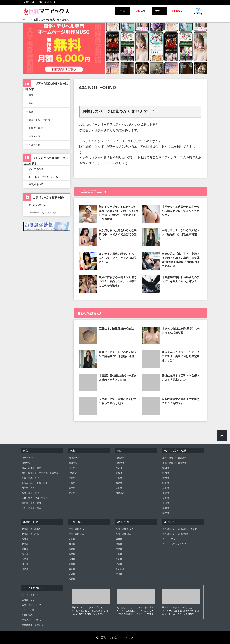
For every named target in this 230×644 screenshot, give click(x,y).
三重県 (166, 488)
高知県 (72, 579)
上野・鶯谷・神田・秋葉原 (35, 498)
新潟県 (166, 478)
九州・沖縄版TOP (124, 529)
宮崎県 (119, 564)
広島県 (72, 539)
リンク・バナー (29, 610)
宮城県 (25, 539)
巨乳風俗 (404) (37, 184)
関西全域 (120, 463)
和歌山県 (120, 493)
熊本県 (119, 544)
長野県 (166, 498)
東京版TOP (27, 458)
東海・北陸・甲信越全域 (174, 463)
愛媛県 (72, 574)
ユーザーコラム (170, 539)
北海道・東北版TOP (31, 529)
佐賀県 (119, 549)
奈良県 (119, 488)
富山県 (166, 508)
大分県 (119, 559)
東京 (30, 95)
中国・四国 (33, 136)
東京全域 (26, 463)
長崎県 (119, 554)
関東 (30, 103)
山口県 (72, 559)
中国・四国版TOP (77, 529)
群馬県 (72, 493)
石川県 (166, 503)
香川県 (72, 564)
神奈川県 (73, 473)
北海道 (25, 544)
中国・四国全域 (76, 534)
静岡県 (166, 473)
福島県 (25, 569)
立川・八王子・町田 (31, 508)
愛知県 (166, 468)
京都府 (119, 473)
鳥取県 (72, 549)
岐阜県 (166, 483)
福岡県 (119, 539)
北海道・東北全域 (30, 534)
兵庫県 (119, 478)
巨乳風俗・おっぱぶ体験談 (175, 534)
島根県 (72, 554)
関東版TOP (74, 458)
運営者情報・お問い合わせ (35, 625)
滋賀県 (119, 483)
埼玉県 (72, 468)
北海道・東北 (34, 128)
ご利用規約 (27, 615)
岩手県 (25, 564)
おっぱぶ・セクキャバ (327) (45, 177)
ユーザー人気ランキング (43, 212)
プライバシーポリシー (33, 620)
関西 (30, 111)
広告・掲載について (31, 605)
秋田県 (25, 554)
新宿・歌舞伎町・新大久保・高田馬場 (40, 473)
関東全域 (73, 463)
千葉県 (72, 478)
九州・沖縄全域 (123, 534)
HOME (27, 20)
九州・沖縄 (33, 144)
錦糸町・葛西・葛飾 (31, 503)
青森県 (25, 549)
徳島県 (72, 569)
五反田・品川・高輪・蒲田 (35, 483)
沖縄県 (119, 574)
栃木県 (72, 488)
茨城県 (72, 483)
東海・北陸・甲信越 (38, 120)
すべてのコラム (38, 205)
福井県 (166, 513)
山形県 (25, 559)
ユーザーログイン (30, 595)
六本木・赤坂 (28, 488)
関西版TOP (121, 458)
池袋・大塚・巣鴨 (30, 478)
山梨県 (166, 493)
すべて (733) (36, 169)
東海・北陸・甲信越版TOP (175, 458)
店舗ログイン (28, 600)
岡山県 (72, 544)
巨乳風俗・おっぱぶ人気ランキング (180, 529)
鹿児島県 (120, 569)
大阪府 (119, 468)
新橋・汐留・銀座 (30, 493)
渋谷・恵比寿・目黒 (31, 468)
